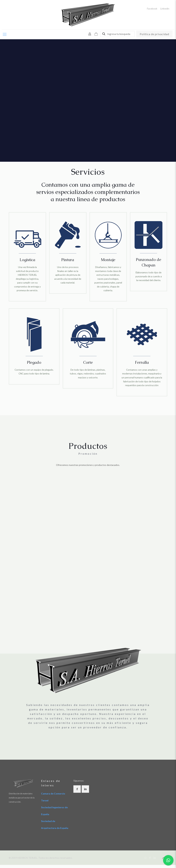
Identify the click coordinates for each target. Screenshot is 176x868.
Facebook (152, 9)
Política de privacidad (154, 34)
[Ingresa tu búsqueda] (117, 34)
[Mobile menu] (5, 34)
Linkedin (165, 9)
